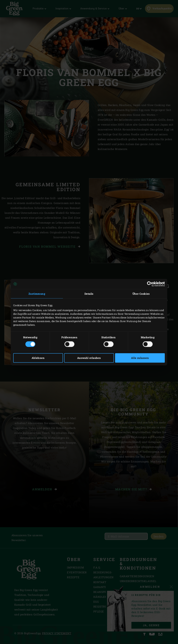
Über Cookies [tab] (141, 294)
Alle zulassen (140, 358)
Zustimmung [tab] (37, 294)
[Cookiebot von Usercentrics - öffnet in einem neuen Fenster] (150, 284)
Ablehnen (38, 358)
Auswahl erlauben (89, 358)
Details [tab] (89, 294)
